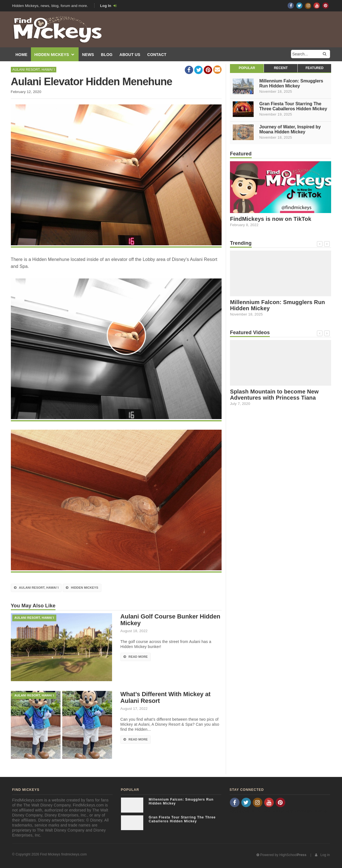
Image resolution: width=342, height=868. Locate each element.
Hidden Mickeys (54, 55)
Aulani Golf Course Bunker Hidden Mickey (170, 620)
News (88, 55)
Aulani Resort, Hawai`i (34, 70)
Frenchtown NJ (243, 811)
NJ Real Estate (271, 811)
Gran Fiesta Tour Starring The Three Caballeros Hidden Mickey (293, 107)
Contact (157, 55)
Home (22, 55)
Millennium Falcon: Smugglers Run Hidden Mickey (291, 83)
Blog (107, 55)
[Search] (325, 54)
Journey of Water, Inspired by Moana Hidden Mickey (290, 129)
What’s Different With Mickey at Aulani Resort (165, 698)
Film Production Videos (306, 811)
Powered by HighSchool (282, 855)
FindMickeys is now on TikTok (271, 219)
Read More (136, 657)
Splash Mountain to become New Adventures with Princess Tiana (274, 395)
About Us (130, 55)
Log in (322, 855)
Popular (247, 68)
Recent (281, 68)
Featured (314, 68)
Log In (108, 6)
